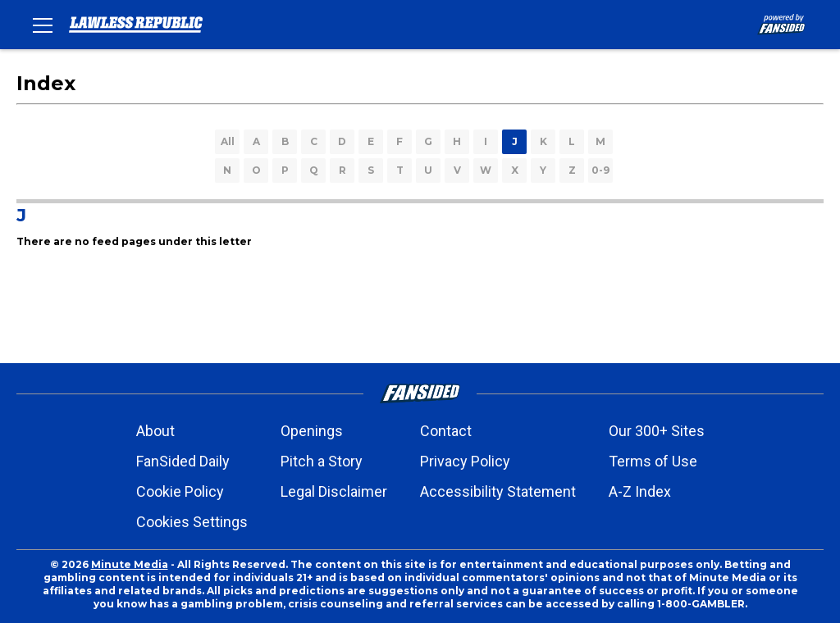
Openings (312, 431)
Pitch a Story (322, 461)
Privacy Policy (465, 461)
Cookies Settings (192, 522)
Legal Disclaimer (334, 491)
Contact (446, 431)
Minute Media (130, 564)
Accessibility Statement (498, 491)
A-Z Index (640, 491)
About (155, 431)
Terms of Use (653, 461)
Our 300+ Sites (657, 431)
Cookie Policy (180, 491)
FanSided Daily (183, 461)
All (228, 141)
